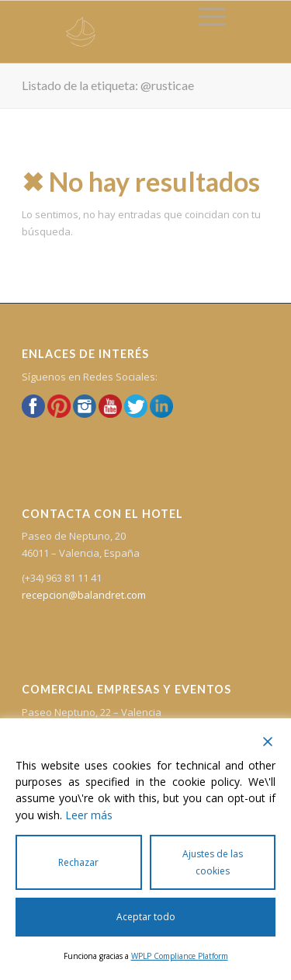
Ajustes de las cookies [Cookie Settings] (213, 862)
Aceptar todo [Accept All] (146, 917)
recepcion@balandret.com (84, 595)
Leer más (89, 815)
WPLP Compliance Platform (180, 956)
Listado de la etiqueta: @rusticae (108, 85)
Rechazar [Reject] (78, 862)
